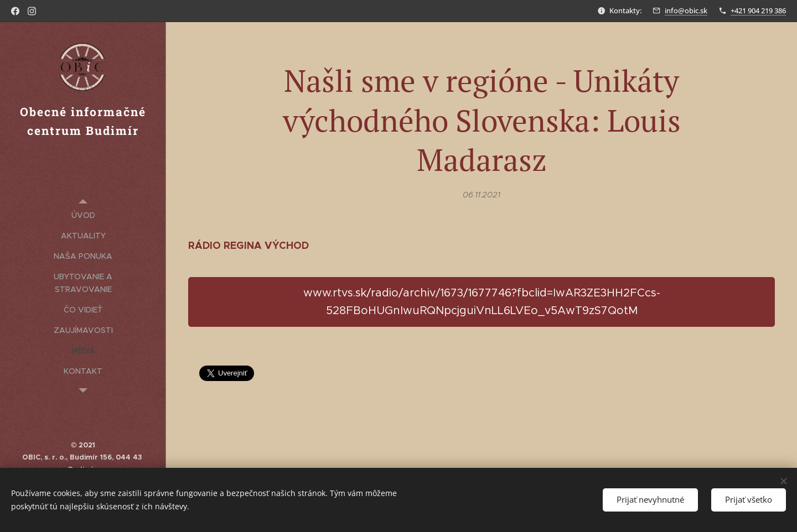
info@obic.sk (686, 11)
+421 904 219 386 (758, 11)
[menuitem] (83, 215)
